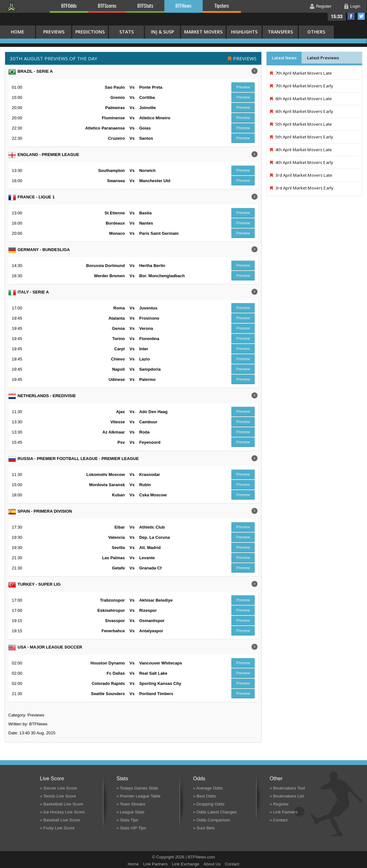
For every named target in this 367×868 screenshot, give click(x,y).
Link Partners (156, 864)
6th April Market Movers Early (302, 111)
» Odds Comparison (212, 820)
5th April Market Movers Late (301, 124)
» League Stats (130, 812)
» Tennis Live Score (58, 796)
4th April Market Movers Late (301, 150)
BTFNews (183, 5)
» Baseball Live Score (60, 820)
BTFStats (146, 5)
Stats (127, 32)
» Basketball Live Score (62, 804)
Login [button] (355, 6)
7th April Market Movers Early (302, 86)
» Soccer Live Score (58, 788)
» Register (279, 804)
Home (133, 864)
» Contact (279, 820)
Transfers (280, 32)
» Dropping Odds (209, 804)
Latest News (284, 58)
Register (324, 6)
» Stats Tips (127, 820)
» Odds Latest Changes (215, 812)
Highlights (244, 32)
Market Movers (203, 32)
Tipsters (222, 5)
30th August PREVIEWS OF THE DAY (54, 58)
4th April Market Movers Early (302, 162)
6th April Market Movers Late (301, 99)
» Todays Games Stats (137, 788)
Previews (54, 32)
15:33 (337, 17)
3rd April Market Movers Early (302, 188)
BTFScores (107, 5)
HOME (18, 32)
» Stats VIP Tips (131, 828)
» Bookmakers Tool (287, 788)
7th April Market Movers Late (301, 73)
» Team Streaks (131, 804)
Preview (243, 87)
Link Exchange (186, 864)
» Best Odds (205, 796)
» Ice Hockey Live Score (62, 812)
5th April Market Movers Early (302, 137)
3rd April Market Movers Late (301, 175)
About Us (212, 864)
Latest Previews (323, 58)
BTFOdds (69, 5)
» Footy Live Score (57, 828)
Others (316, 32)
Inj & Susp (162, 32)
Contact (232, 864)
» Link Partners (284, 812)
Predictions (90, 32)
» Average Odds (208, 788)
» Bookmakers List (287, 796)
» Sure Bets (204, 828)
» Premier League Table (139, 796)
